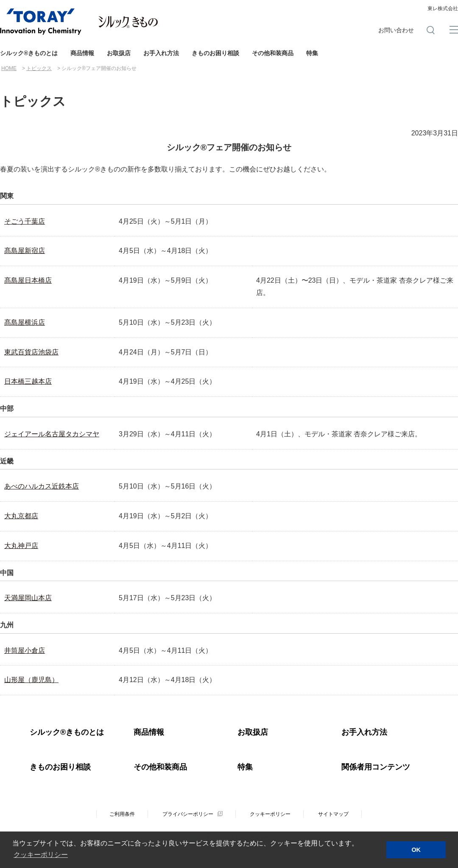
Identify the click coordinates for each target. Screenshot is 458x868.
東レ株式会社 (443, 8)
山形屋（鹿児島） (31, 680)
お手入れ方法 (161, 53)
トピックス (39, 68)
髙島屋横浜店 (25, 322)
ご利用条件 (122, 814)
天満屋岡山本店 (28, 598)
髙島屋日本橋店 (28, 280)
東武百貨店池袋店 (31, 352)
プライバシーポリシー (188, 814)
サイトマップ (333, 814)
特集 (312, 53)
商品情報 (82, 53)
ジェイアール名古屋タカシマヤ (52, 434)
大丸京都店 (21, 516)
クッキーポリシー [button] (41, 855)
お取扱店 (119, 53)
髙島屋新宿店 (25, 251)
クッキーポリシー (270, 814)
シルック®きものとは (29, 53)
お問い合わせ (396, 30)
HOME (9, 68)
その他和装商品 (273, 53)
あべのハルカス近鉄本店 (42, 486)
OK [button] (416, 850)
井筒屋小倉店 (25, 650)
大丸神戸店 (21, 546)
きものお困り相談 (215, 53)
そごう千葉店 (25, 221)
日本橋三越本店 (28, 381)
